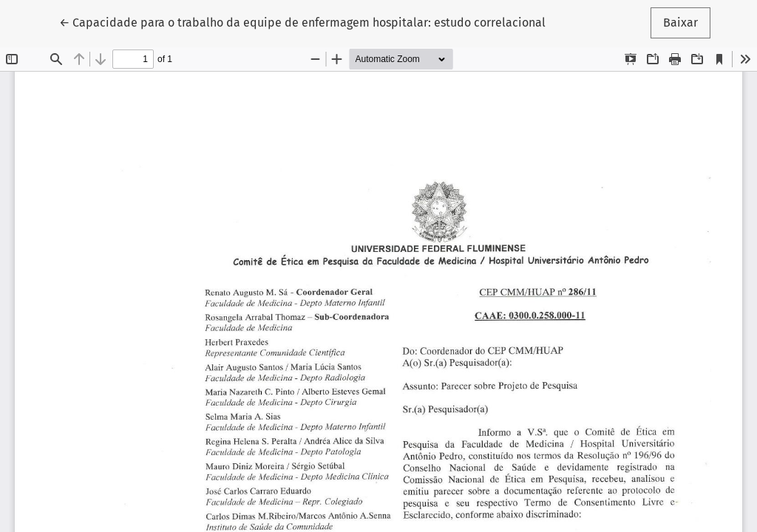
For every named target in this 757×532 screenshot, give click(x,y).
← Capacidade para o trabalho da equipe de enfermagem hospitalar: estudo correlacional (302, 21)
